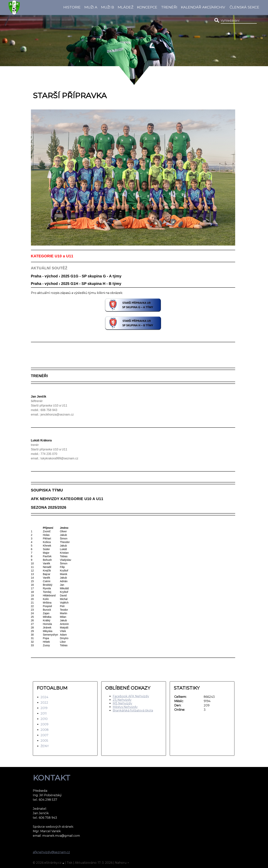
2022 (44, 703)
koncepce (147, 7)
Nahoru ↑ (122, 863)
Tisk (69, 863)
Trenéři (169, 7)
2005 (44, 741)
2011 (44, 713)
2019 (44, 708)
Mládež (126, 7)
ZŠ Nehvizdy (122, 700)
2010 (44, 719)
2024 (44, 697)
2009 (44, 724)
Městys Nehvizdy (125, 707)
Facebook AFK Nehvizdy (131, 696)
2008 (45, 730)
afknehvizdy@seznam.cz (51, 852)
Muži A (91, 7)
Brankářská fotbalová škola (133, 710)
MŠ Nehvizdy (122, 703)
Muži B (108, 7)
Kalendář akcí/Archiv (203, 7)
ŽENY (45, 746)
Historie (72, 7)
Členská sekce (244, 7)
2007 (44, 735)
